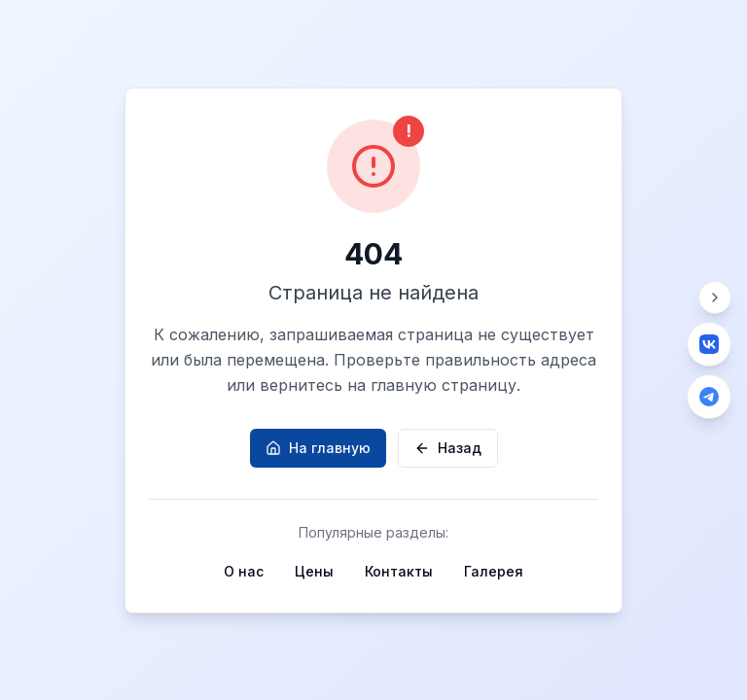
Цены (314, 571)
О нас (244, 571)
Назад (448, 448)
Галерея (494, 571)
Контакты (399, 571)
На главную (318, 448)
